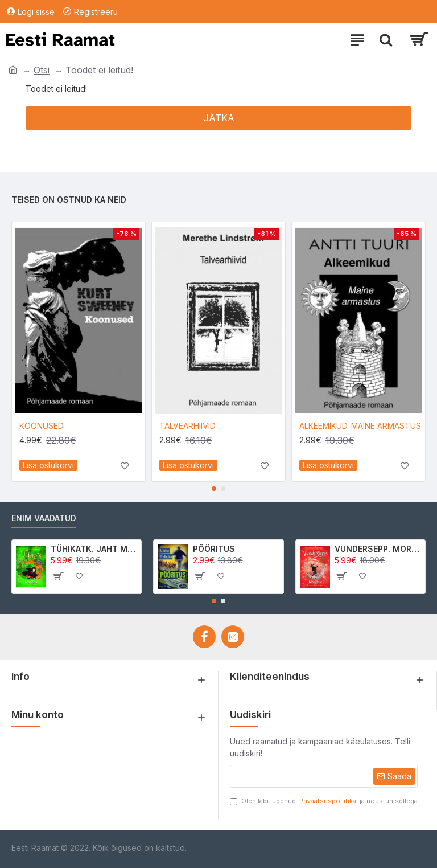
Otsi (42, 70)
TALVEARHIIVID (187, 426)
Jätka (219, 118)
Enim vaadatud (44, 518)
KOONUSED (42, 426)
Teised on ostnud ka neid (69, 200)
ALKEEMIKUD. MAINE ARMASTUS (360, 426)
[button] (214, 489)
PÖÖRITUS (214, 549)
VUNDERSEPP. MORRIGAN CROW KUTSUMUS (378, 549)
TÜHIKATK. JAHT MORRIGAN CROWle (94, 549)
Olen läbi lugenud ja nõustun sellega (324, 801)
